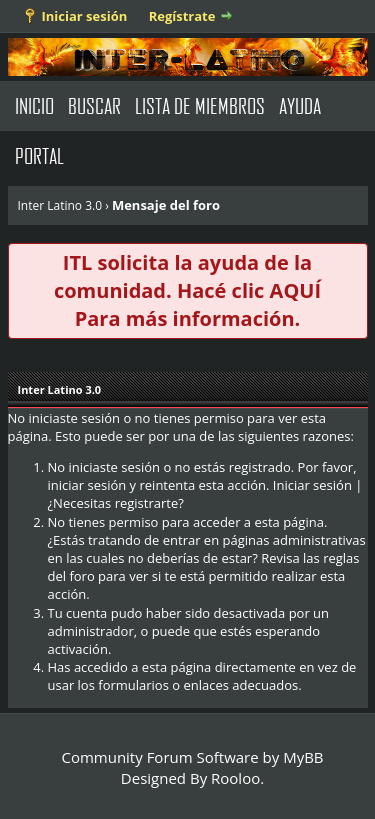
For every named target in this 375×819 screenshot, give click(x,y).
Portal (39, 155)
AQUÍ (295, 290)
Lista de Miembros (200, 105)
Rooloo (235, 778)
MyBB (303, 757)
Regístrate (182, 16)
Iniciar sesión (85, 16)
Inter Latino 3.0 (60, 205)
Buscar (94, 105)
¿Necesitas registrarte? (116, 503)
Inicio (34, 105)
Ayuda (300, 105)
